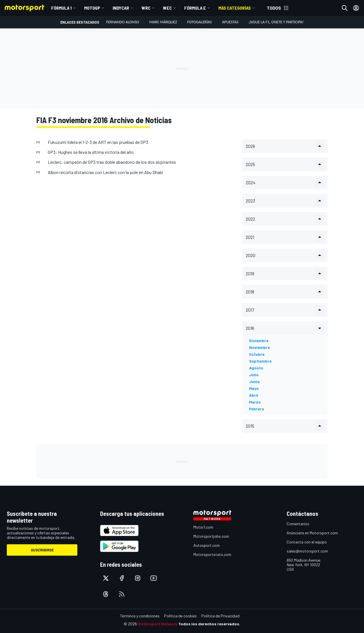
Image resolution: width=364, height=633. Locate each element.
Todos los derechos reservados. (209, 624)
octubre (257, 354)
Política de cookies (180, 616)
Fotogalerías (200, 22)
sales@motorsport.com (307, 551)
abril (254, 395)
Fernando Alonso (123, 22)
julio (254, 375)
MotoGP (92, 8)
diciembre (259, 341)
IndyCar (121, 8)
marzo (255, 402)
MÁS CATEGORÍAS (235, 8)
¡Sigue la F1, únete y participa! (276, 22)
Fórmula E (195, 8)
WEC (167, 8)
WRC (146, 8)
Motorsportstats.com (212, 554)
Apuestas (230, 22)
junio (255, 381)
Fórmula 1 (61, 8)
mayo (254, 388)
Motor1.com (203, 527)
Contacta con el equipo (307, 542)
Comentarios (298, 524)
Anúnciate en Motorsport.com (312, 533)
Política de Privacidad (220, 616)
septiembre (260, 361)
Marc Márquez (163, 22)
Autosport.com (207, 545)
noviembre (259, 347)
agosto (256, 368)
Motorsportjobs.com (211, 536)
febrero (257, 409)
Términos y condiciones (140, 616)
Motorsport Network (158, 624)
